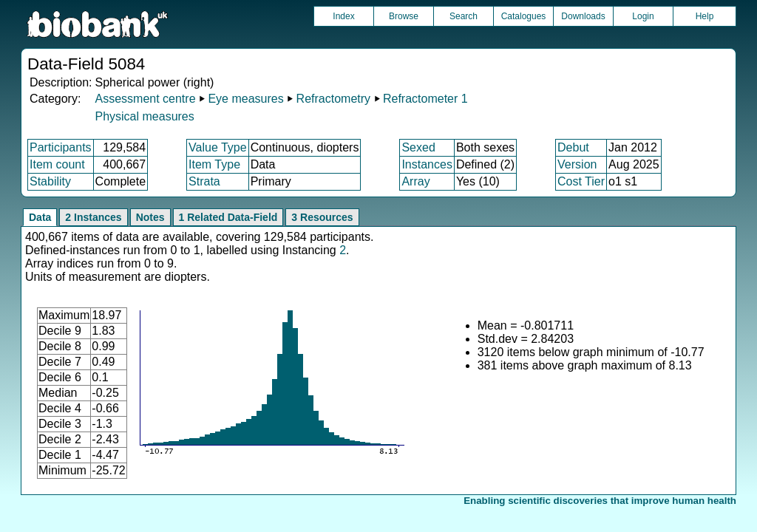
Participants (61, 147)
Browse (404, 16)
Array (415, 181)
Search (464, 16)
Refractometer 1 (425, 99)
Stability (50, 181)
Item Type (214, 164)
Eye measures (245, 99)
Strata (204, 181)
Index (343, 16)
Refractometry (333, 99)
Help (705, 16)
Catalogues (524, 16)
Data (40, 217)
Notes (150, 217)
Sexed (418, 147)
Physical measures (144, 116)
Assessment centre (145, 99)
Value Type (218, 147)
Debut (573, 147)
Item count (57, 164)
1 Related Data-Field (228, 217)
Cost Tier (581, 181)
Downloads (583, 16)
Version (577, 164)
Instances (427, 164)
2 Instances (93, 217)
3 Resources (322, 217)
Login (643, 16)
